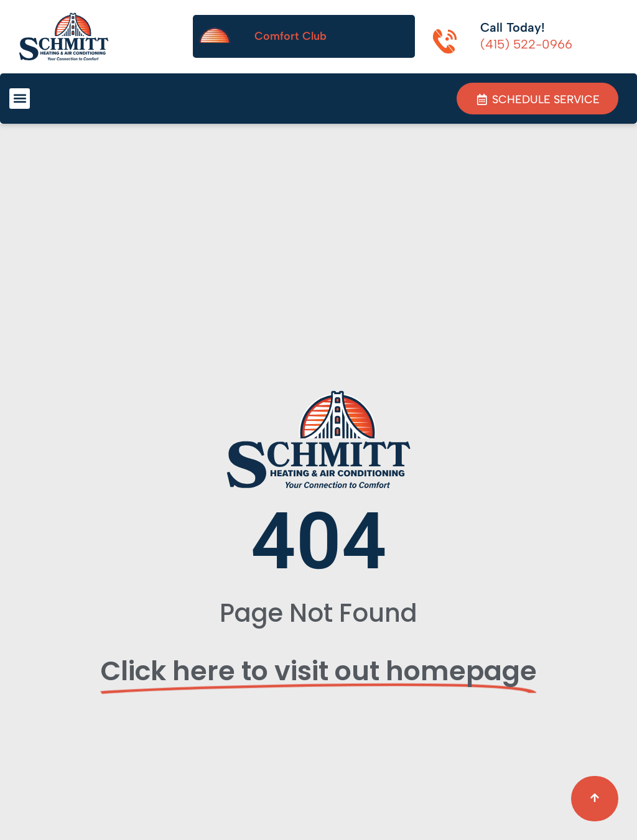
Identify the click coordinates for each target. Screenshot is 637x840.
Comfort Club (291, 36)
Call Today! (513, 27)
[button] (20, 99)
